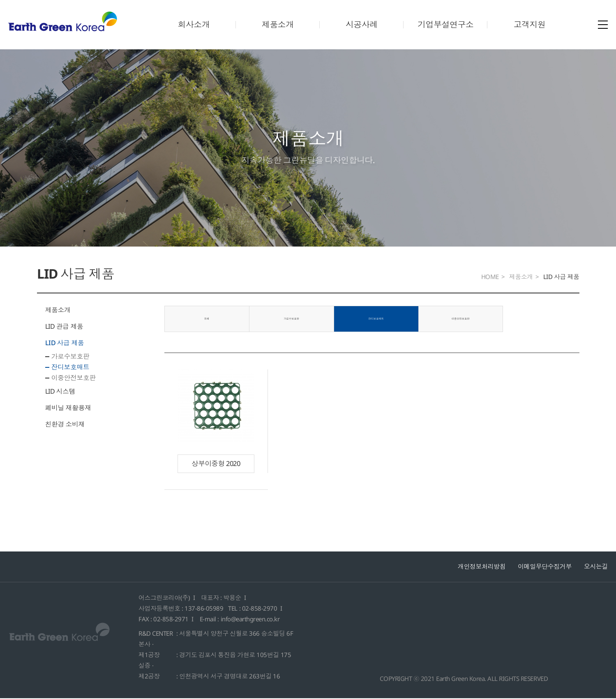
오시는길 (596, 567)
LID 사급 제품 (65, 343)
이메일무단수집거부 (545, 567)
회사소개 (194, 24)
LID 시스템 (60, 391)
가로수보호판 (70, 356)
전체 (206, 319)
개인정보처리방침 (482, 567)
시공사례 (362, 24)
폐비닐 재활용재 (68, 408)
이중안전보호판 (74, 378)
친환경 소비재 (65, 424)
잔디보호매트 (70, 367)
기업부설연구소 (446, 24)
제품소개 (278, 24)
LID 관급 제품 (64, 326)
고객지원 (529, 24)
